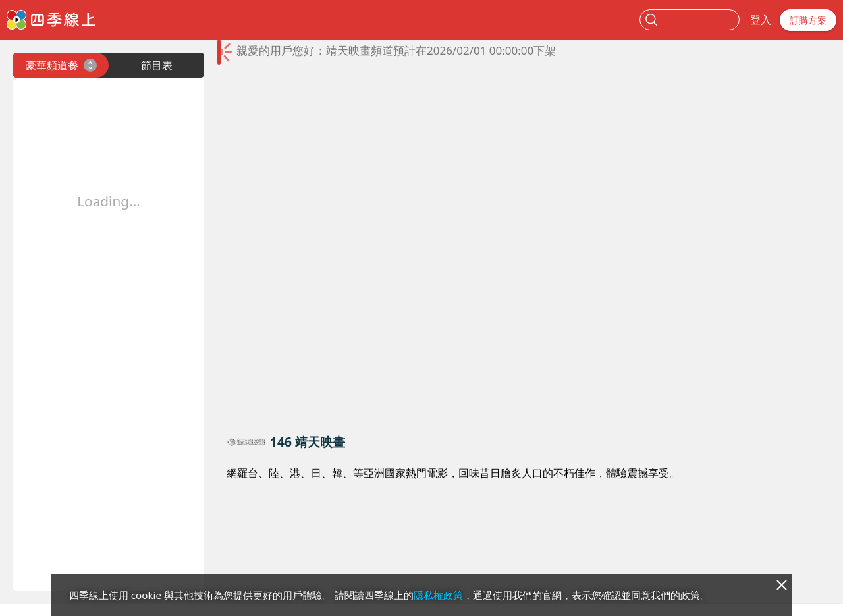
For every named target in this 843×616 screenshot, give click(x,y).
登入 (761, 20)
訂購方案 (808, 20)
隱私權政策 (438, 595)
